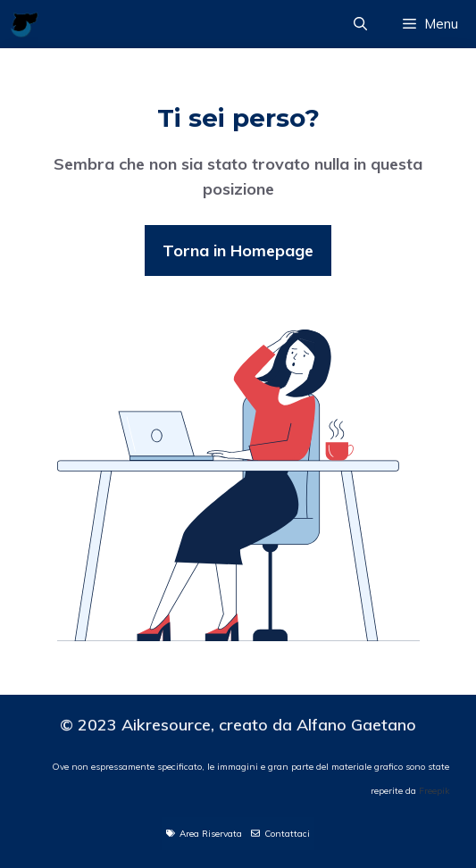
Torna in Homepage (238, 250)
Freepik (434, 791)
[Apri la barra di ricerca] (360, 24)
